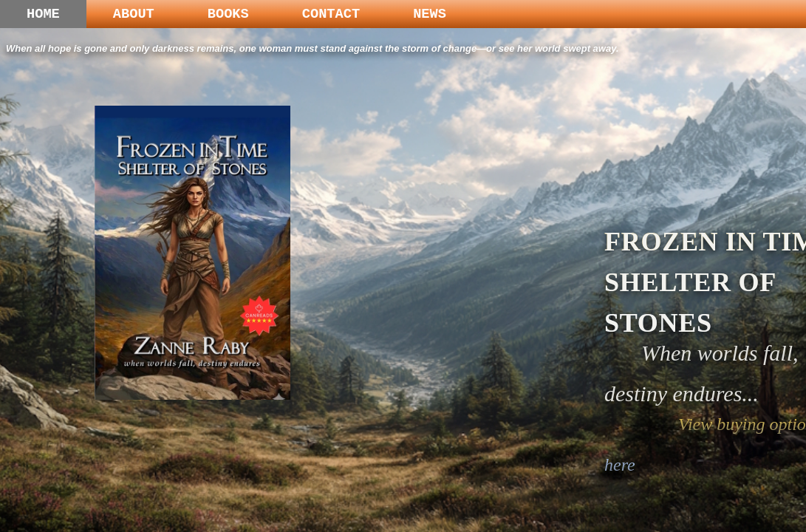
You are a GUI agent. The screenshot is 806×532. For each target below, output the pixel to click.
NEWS (430, 14)
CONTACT (331, 14)
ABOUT (134, 14)
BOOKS (228, 14)
